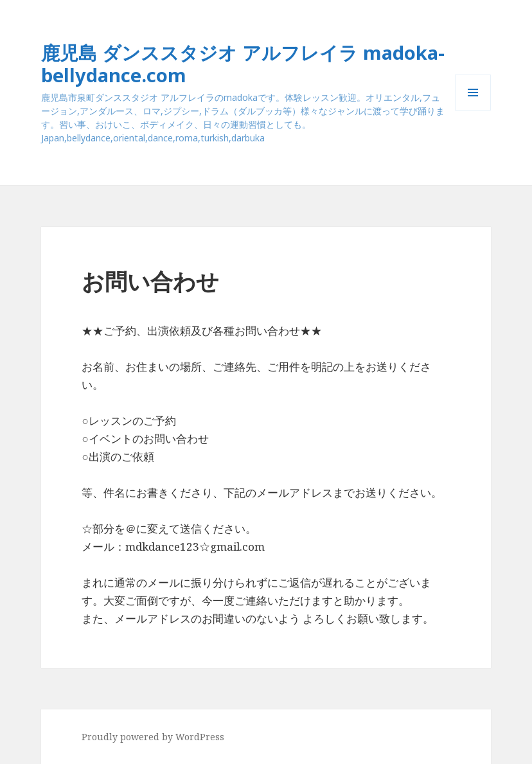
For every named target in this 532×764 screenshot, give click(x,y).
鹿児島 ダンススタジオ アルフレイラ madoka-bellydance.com (243, 64)
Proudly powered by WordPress (153, 737)
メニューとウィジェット (473, 110)
